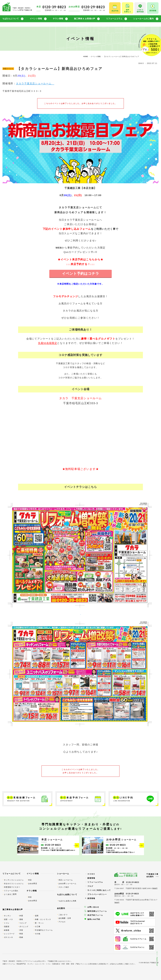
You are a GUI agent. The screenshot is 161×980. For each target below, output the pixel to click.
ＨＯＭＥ (91, 874)
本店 (30, 880)
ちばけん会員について (67, 894)
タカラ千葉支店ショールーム (35, 84)
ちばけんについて (11, 19)
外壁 (21, 916)
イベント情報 (36, 19)
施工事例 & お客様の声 (85, 19)
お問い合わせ (93, 907)
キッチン (8, 916)
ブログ (90, 886)
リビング (23, 923)
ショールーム (63, 874)
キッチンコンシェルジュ (14, 880)
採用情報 (91, 898)
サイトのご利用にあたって (99, 890)
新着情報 (91, 878)
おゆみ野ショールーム (67, 883)
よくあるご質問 (10, 894)
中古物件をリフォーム (44, 930)
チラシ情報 (58, 19)
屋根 (21, 919)
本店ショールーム (66, 880)
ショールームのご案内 (144, 19)
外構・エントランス (43, 919)
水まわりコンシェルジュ (14, 883)
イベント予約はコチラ (81, 274)
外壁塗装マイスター (12, 887)
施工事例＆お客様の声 (13, 909)
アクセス (62, 922)
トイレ (7, 923)
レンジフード (9, 934)
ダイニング (24, 927)
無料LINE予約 (94, 919)
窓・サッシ (39, 923)
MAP (155, 888)
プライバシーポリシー (97, 894)
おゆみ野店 (33, 883)
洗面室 (7, 927)
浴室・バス (9, 919)
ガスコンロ (9, 937)
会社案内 (61, 908)
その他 (38, 934)
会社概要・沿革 (65, 918)
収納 (21, 937)
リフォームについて (12, 874)
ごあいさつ (63, 915)
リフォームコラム (114, 19)
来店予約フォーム (95, 915)
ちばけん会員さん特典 (67, 901)
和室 (21, 934)
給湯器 (7, 930)
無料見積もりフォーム (97, 911)
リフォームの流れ (11, 891)
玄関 (37, 916)
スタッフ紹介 (64, 887)
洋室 (21, 930)
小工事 (38, 927)
